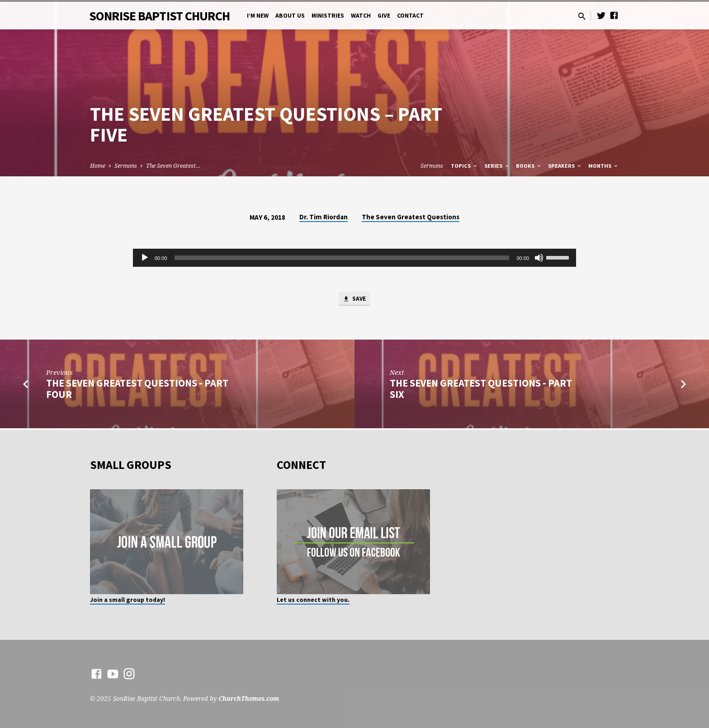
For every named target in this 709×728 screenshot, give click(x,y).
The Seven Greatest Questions (411, 217)
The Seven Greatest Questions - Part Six (481, 390)
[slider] (342, 258)
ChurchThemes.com (249, 698)
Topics (465, 166)
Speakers (565, 166)
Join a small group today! (128, 600)
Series (497, 166)
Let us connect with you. (313, 600)
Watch (361, 16)
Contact (410, 16)
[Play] (145, 258)
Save (354, 300)
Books (529, 166)
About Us (290, 16)
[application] (354, 258)
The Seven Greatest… (173, 166)
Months (604, 166)
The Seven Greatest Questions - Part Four (137, 390)
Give (384, 16)
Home (98, 166)
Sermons (126, 166)
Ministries (328, 16)
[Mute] (539, 258)
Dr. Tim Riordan (324, 217)
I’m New (258, 16)
